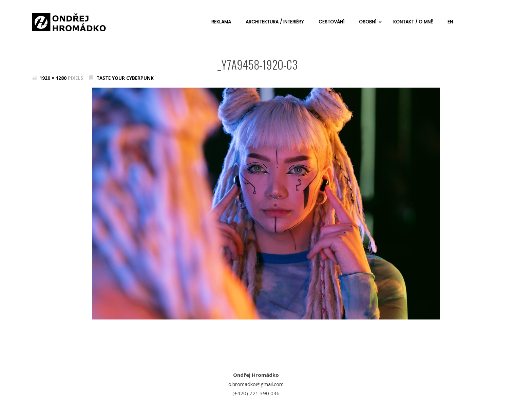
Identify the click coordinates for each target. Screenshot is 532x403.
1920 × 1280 (54, 78)
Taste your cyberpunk (125, 78)
